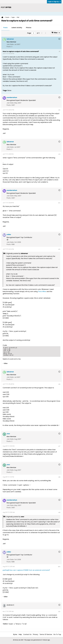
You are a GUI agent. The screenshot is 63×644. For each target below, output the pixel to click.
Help (20, 634)
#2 (59, 110)
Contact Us (27, 634)
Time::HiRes (42, 291)
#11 (59, 612)
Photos (29, 28)
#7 (59, 446)
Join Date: (10, 44)
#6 (59, 384)
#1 (60, 51)
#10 (59, 567)
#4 (59, 203)
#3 (59, 154)
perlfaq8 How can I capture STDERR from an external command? (26, 570)
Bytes (15, 634)
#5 (59, 249)
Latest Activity (17, 28)
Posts (5, 28)
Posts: (9, 47)
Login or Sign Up (54, 2)
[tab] (5, 28)
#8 (59, 477)
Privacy (36, 634)
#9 (59, 512)
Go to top (57, 634)
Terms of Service (46, 634)
